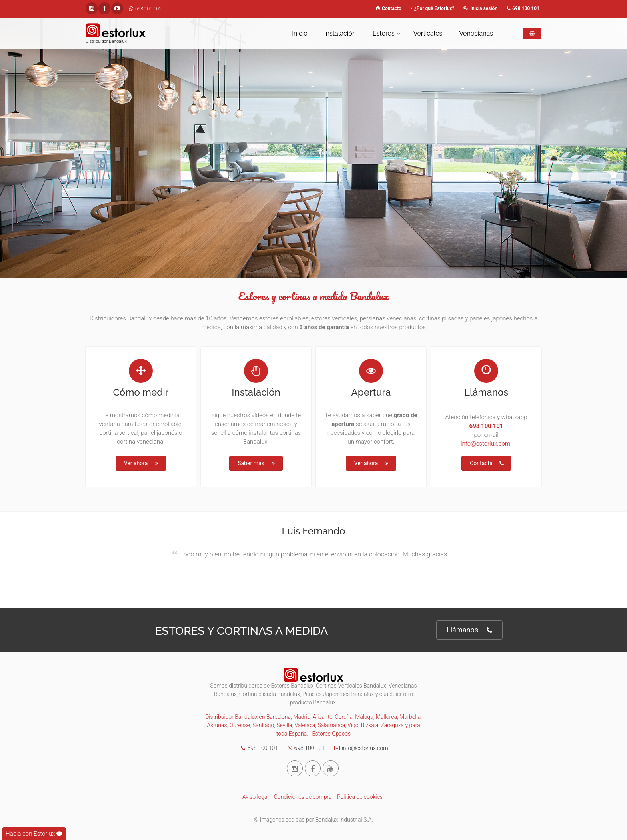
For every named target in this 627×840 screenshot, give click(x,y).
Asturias (217, 725)
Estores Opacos (331, 734)
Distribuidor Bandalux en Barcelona (248, 717)
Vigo (353, 725)
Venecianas (476, 33)
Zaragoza (392, 725)
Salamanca (331, 725)
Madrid (302, 717)
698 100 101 (143, 9)
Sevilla (284, 725)
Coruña (344, 717)
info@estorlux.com (485, 444)
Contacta (487, 463)
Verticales (428, 33)
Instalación (340, 33)
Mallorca (386, 717)
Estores (384, 33)
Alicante (322, 717)
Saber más (257, 463)
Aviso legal (255, 797)
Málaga (364, 717)
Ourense (240, 725)
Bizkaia (370, 725)
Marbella (410, 717)
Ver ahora (142, 463)
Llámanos (469, 630)
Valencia (305, 725)
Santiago (263, 725)
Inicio (300, 33)
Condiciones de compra (303, 797)
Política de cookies (360, 797)
